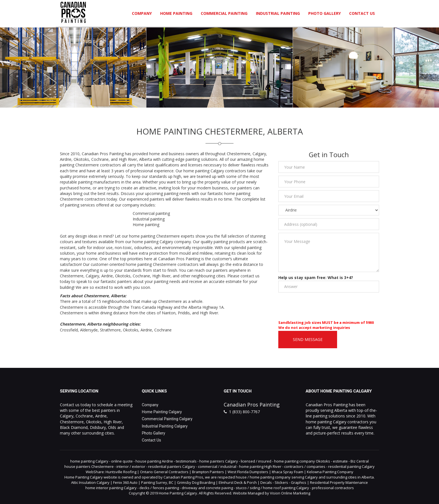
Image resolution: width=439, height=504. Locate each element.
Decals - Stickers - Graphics (283, 482)
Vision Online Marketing (290, 493)
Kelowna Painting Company (330, 472)
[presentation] (321, 306)
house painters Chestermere (89, 466)
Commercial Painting (224, 13)
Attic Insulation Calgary (90, 482)
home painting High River (260, 466)
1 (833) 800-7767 (244, 412)
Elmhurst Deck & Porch (238, 482)
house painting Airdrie (154, 461)
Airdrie (146, 330)
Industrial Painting (278, 13)
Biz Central (360, 461)
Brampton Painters (208, 472)
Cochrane (163, 330)
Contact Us (362, 13)
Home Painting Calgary (162, 412)
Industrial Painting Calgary (165, 426)
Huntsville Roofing (121, 472)
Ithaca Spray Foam (288, 472)
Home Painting (176, 13)
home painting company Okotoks (302, 461)
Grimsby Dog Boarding (196, 482)
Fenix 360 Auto (125, 482)
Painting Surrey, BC (157, 482)
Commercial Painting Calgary (167, 419)
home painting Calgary (89, 461)
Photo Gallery (324, 13)
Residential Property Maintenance (339, 482)
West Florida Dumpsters (248, 472)
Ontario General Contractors (164, 472)
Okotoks (131, 330)
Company (142, 13)
